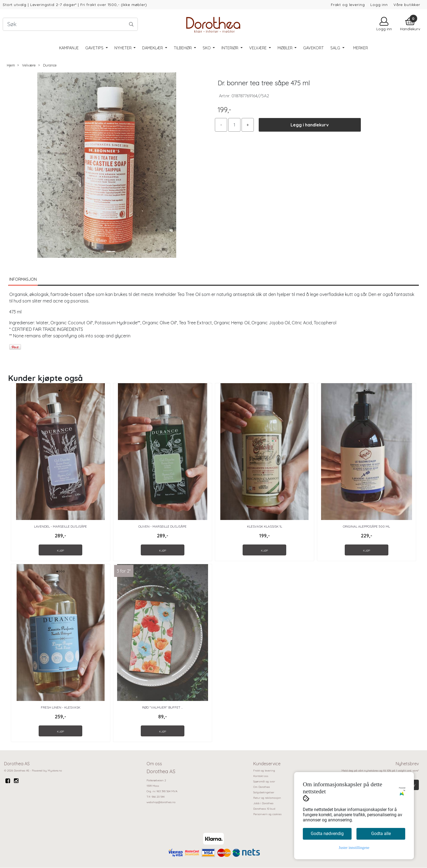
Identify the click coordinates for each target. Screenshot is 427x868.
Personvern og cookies (267, 814)
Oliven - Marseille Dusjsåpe (162, 526)
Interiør (230, 48)
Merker (361, 48)
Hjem (11, 65)
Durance (48, 65)
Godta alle (381, 834)
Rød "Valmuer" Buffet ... (162, 707)
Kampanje (69, 48)
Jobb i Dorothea (263, 803)
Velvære (258, 48)
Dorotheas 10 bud (264, 809)
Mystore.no (55, 771)
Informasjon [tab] (23, 279)
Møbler (286, 48)
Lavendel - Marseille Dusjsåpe (60, 526)
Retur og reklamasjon (267, 798)
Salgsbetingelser (264, 792)
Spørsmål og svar (264, 781)
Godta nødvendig (327, 834)
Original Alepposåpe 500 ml (366, 526)
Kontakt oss (261, 776)
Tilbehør (183, 48)
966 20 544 (158, 797)
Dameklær (153, 48)
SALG (336, 48)
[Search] (70, 24)
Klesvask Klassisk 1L (265, 526)
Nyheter (123, 48)
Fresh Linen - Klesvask (61, 707)
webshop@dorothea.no (161, 802)
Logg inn (379, 4)
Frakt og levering (348, 4)
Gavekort (313, 48)
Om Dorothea (262, 787)
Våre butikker (407, 4)
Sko (207, 48)
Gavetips (95, 48)
